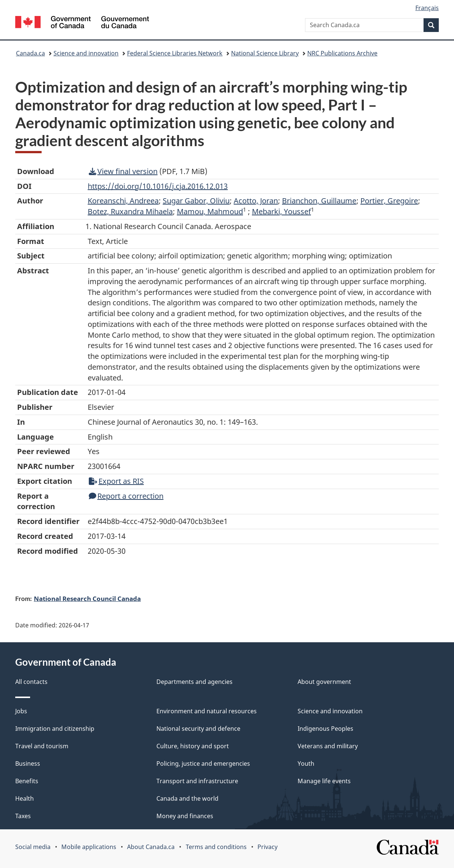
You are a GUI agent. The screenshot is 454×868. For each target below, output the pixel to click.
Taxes (23, 816)
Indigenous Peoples (325, 729)
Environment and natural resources (207, 711)
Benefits (27, 781)
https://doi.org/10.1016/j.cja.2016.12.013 (158, 186)
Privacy (267, 847)
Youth (306, 763)
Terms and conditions (216, 847)
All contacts (31, 682)
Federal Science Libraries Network (175, 53)
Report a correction (126, 496)
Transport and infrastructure (197, 781)
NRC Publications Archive (342, 53)
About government (324, 682)
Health (25, 798)
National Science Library (265, 53)
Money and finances (185, 816)
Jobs (21, 711)
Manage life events (324, 781)
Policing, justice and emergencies (203, 763)
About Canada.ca (151, 847)
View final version (123, 171)
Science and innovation (86, 53)
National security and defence (198, 729)
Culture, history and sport (193, 746)
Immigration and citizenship (55, 729)
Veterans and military (328, 746)
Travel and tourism (42, 746)
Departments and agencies (194, 682)
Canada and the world (187, 798)
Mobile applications (89, 847)
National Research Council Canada (87, 598)
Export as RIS (116, 481)
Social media (33, 847)
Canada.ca (30, 53)
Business (28, 763)
